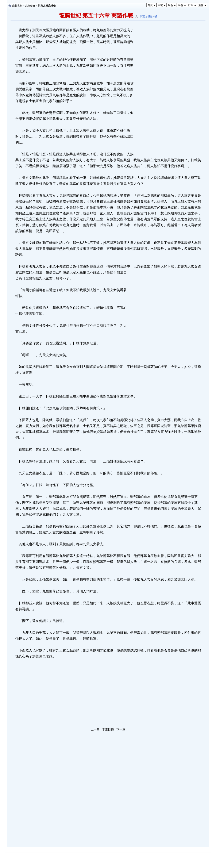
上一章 (95, 729)
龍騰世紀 (17, 6)
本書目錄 (108, 729)
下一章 (121, 729)
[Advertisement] (166, 91)
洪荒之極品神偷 (149, 16)
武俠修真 (30, 6)
